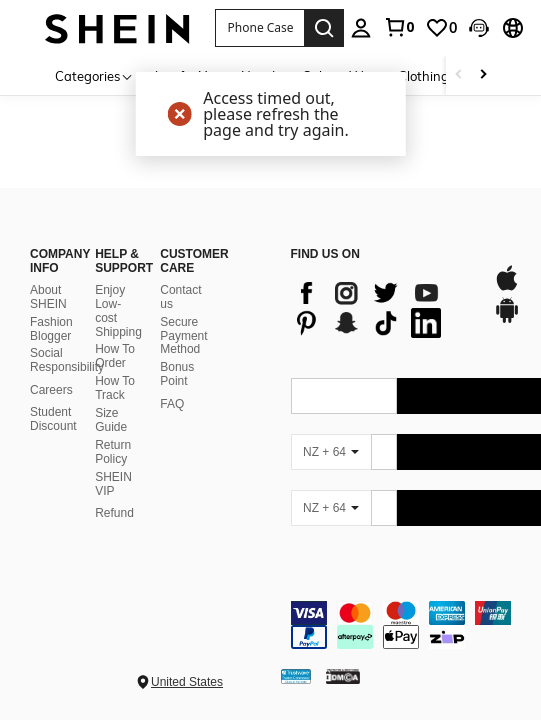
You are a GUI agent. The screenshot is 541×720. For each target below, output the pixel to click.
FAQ (172, 404)
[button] (259, 28)
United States (187, 682)
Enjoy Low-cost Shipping (118, 311)
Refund (114, 513)
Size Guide (111, 420)
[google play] (507, 320)
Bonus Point (177, 374)
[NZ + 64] (331, 452)
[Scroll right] (483, 75)
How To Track (115, 388)
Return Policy (113, 452)
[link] (399, 27)
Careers (51, 390)
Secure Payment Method (183, 336)
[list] (382, 308)
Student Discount (53, 419)
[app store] (507, 288)
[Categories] (94, 75)
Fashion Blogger (51, 329)
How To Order (115, 356)
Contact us (180, 297)
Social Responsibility (67, 360)
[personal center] (361, 28)
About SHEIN (48, 297)
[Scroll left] (459, 75)
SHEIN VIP (113, 484)
